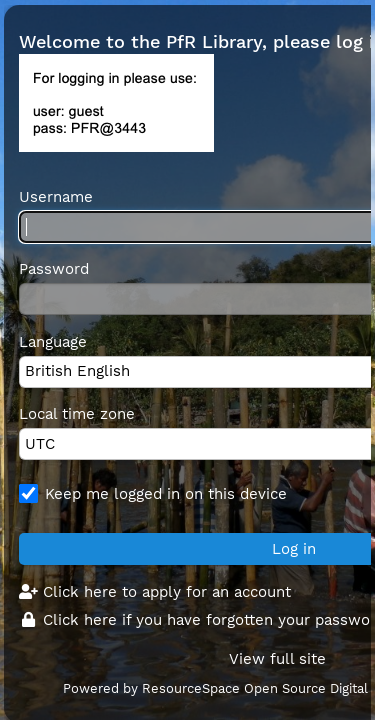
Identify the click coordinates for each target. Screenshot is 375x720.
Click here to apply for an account (155, 592)
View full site (277, 659)
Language (53, 342)
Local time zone (77, 414)
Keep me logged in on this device (166, 494)
